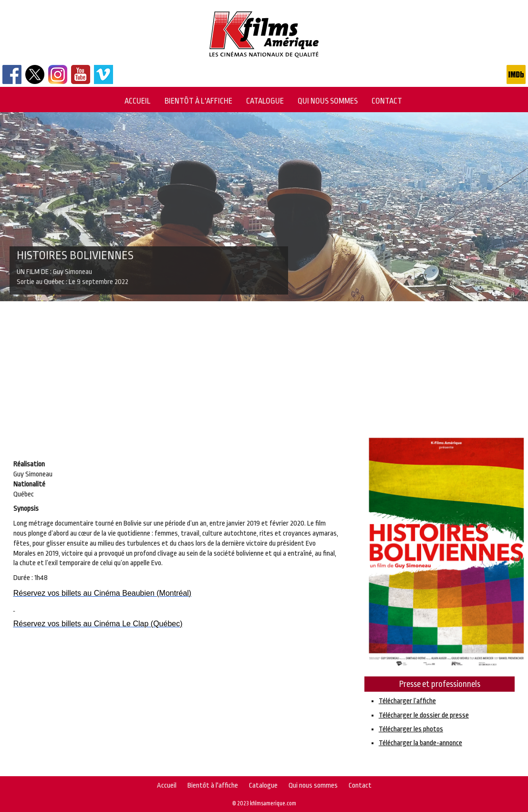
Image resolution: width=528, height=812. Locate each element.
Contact (387, 101)
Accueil (138, 101)
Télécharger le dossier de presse (424, 715)
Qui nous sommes (328, 101)
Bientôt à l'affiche (198, 101)
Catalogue (265, 101)
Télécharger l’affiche (407, 701)
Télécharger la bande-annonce (420, 743)
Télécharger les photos (411, 729)
